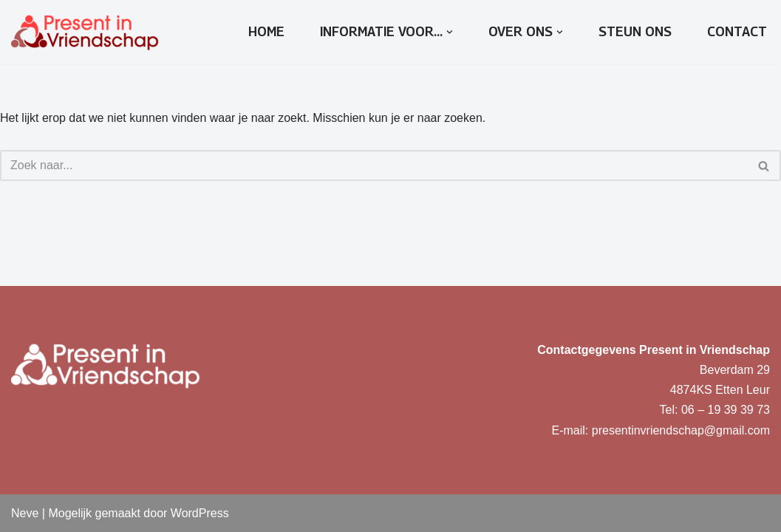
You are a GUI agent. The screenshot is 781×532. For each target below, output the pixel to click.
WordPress (200, 513)
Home (266, 31)
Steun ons (635, 31)
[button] (450, 32)
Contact (737, 31)
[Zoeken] (374, 166)
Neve (25, 513)
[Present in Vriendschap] (85, 32)
